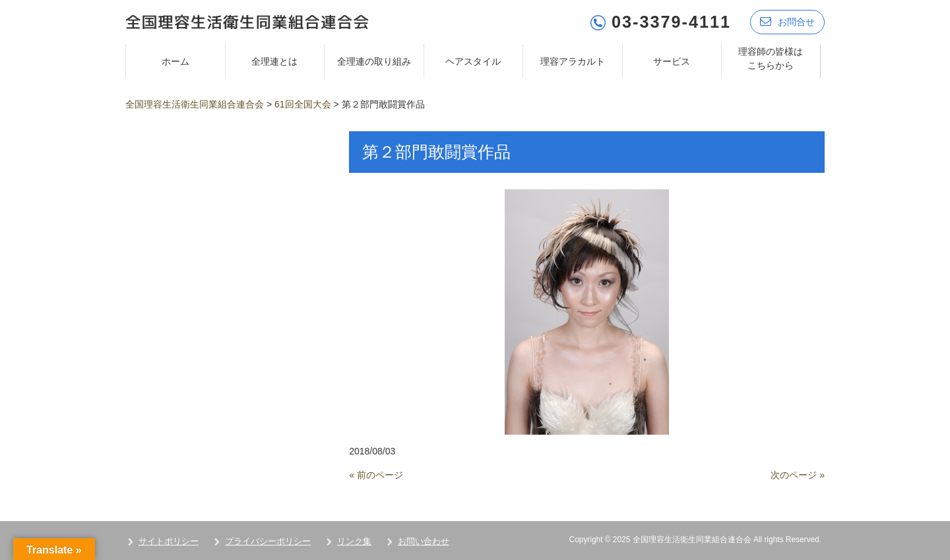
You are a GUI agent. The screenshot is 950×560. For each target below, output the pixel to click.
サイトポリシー (169, 541)
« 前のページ (376, 475)
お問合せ (787, 21)
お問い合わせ (424, 541)
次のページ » (798, 475)
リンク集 (354, 541)
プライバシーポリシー (268, 541)
